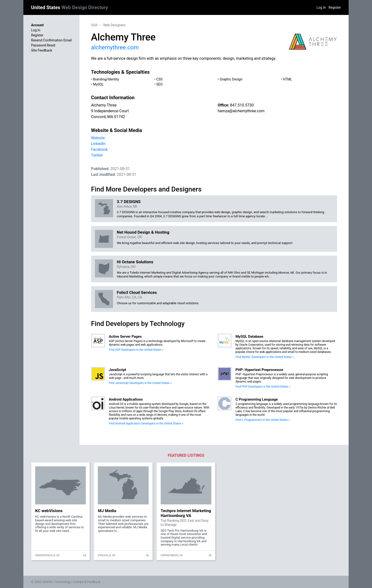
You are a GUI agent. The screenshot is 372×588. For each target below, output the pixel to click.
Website (98, 138)
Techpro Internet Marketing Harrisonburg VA (186, 513)
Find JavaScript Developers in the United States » (140, 383)
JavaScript (118, 370)
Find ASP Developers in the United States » (136, 350)
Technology (63, 582)
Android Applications (126, 399)
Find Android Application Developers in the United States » (146, 423)
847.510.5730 (242, 105)
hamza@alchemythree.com (241, 111)
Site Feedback (42, 50)
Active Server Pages (125, 337)
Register (335, 7)
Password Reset (43, 45)
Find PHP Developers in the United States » (263, 387)
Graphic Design (231, 79)
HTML (287, 79)
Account (37, 25)
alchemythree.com (115, 47)
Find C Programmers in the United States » (262, 420)
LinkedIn (98, 144)
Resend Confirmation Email (51, 40)
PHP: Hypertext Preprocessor (259, 370)
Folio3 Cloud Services (137, 292)
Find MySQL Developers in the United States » (265, 357)
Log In (321, 7)
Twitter (97, 155)
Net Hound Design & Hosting (143, 232)
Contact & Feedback (87, 582)
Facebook (99, 149)
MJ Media (107, 511)
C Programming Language (257, 399)
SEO (159, 84)
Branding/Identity (106, 79)
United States (70, 7)
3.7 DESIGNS (129, 202)
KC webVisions (49, 511)
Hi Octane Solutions (135, 262)
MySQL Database (249, 337)
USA (94, 25)
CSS (159, 79)
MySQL (98, 84)
